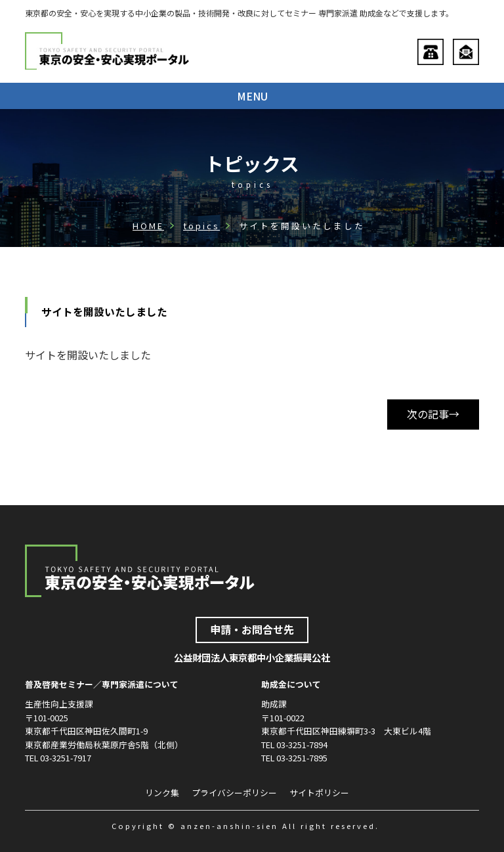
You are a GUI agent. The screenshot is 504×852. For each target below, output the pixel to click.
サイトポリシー (319, 793)
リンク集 (162, 793)
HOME (148, 226)
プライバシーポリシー (234, 793)
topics (201, 226)
